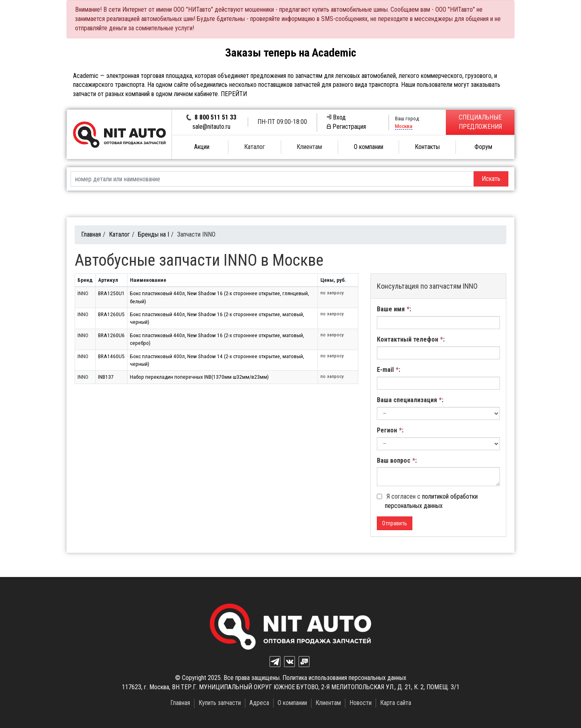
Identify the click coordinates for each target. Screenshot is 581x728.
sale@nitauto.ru (211, 127)
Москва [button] (404, 126)
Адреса (259, 703)
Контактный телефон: (411, 339)
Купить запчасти (220, 703)
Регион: (390, 430)
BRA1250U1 (111, 293)
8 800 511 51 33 (215, 117)
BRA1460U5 (111, 356)
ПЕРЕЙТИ (234, 94)
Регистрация (346, 127)
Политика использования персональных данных (344, 678)
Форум (483, 147)
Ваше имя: (394, 309)
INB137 (106, 377)
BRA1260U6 (111, 335)
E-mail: (389, 370)
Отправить (395, 523)
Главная (91, 234)
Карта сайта (396, 703)
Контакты (427, 147)
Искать (491, 179)
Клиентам (309, 147)
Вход (336, 117)
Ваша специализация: (410, 400)
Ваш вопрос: (397, 461)
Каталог (255, 147)
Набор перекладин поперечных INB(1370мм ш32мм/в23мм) (199, 377)
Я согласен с (427, 501)
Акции (202, 147)
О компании (369, 147)
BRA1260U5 (111, 314)
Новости (361, 703)
